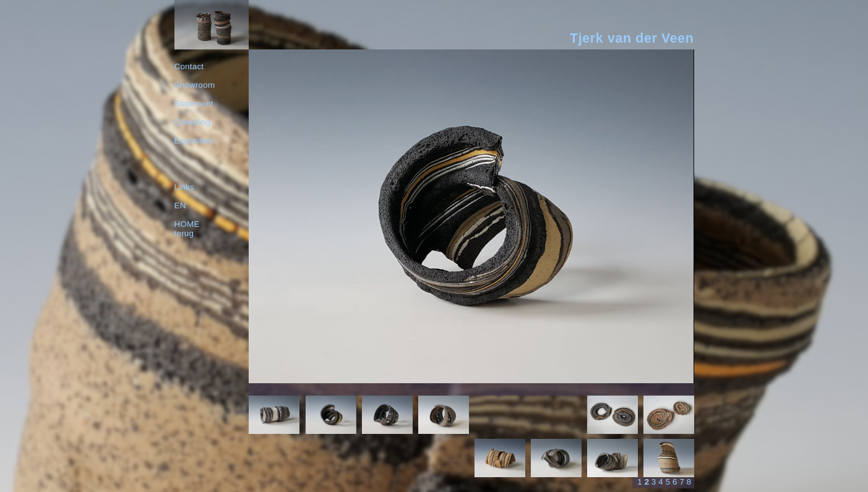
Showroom (195, 85)
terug (184, 233)
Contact (189, 66)
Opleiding (193, 122)
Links (184, 187)
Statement (194, 104)
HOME (187, 224)
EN (180, 206)
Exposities (194, 141)
